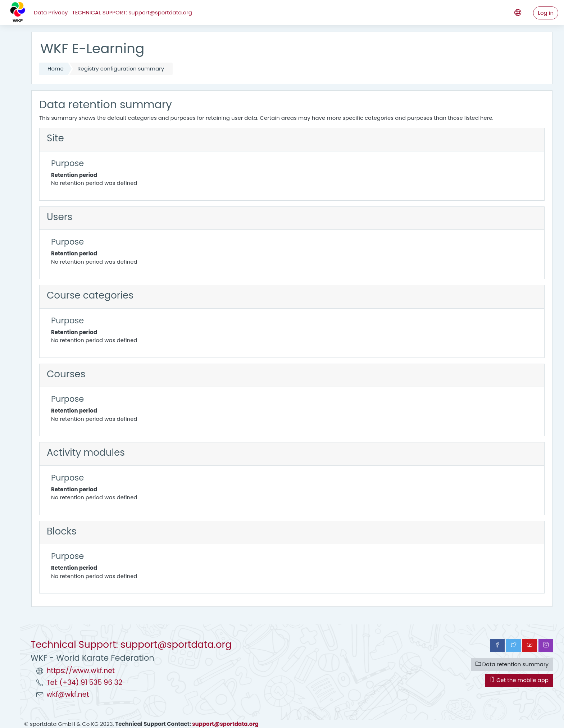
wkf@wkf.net (68, 694)
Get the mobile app (519, 680)
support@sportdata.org (225, 724)
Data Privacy (51, 12)
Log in (546, 13)
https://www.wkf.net (81, 671)
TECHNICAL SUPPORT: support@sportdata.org (132, 12)
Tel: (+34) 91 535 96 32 (84, 682)
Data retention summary (512, 664)
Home (56, 69)
